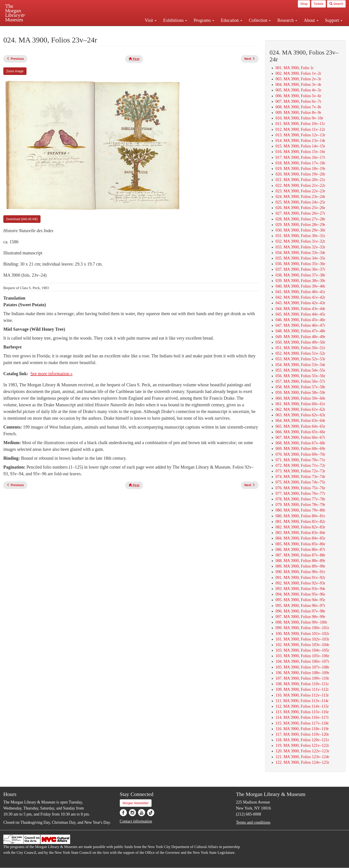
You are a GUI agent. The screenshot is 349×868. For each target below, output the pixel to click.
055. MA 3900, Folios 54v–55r (300, 370)
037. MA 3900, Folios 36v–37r (300, 269)
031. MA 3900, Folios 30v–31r (300, 236)
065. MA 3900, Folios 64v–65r (300, 426)
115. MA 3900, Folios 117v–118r (302, 723)
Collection (260, 20)
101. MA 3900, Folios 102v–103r (302, 639)
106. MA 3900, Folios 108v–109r (302, 673)
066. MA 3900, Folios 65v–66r (300, 432)
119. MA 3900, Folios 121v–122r (302, 745)
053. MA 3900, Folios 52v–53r (300, 359)
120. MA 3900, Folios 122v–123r (302, 751)
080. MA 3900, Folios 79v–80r (300, 510)
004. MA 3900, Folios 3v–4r (298, 85)
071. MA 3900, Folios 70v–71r (300, 460)
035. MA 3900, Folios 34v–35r (300, 258)
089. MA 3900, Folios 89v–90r (300, 566)
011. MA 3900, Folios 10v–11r (300, 124)
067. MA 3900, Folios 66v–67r (300, 437)
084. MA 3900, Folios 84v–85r (300, 538)
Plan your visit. (122, 30)
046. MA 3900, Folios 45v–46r (300, 320)
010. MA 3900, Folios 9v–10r (299, 118)
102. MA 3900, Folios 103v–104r (302, 645)
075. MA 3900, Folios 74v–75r (300, 482)
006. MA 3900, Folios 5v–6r (298, 96)
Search (336, 4)
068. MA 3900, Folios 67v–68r (300, 443)
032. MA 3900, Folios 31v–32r (300, 241)
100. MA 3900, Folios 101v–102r (302, 634)
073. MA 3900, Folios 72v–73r (300, 471)
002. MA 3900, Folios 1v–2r (298, 73)
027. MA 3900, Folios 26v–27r (300, 213)
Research (287, 20)
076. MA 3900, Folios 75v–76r (300, 488)
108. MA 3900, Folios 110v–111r (302, 684)
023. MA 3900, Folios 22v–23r (300, 191)
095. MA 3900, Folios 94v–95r (300, 600)
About (311, 20)
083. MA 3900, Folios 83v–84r (300, 533)
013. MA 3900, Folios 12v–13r (300, 135)
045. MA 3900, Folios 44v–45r (300, 314)
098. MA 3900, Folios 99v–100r (301, 622)
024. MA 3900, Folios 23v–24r (300, 197)
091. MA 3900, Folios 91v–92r (300, 578)
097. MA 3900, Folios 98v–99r (300, 617)
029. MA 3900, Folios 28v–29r (300, 225)
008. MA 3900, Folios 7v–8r (298, 107)
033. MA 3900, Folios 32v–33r (300, 247)
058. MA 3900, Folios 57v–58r (300, 387)
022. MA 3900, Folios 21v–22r (300, 185)
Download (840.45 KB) (22, 219)
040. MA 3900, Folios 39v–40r (300, 286)
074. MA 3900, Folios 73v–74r (300, 477)
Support (334, 20)
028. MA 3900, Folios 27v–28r (300, 219)
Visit (151, 20)
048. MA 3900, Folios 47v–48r (300, 331)
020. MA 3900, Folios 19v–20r (300, 174)
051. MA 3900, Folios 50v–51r (300, 348)
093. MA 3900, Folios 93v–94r (300, 589)
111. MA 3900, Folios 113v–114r (302, 701)
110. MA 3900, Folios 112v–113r (302, 695)
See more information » (52, 374)
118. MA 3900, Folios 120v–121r (302, 740)
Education (231, 20)
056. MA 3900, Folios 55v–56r (300, 376)
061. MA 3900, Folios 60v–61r (300, 404)
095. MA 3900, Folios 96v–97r (300, 606)
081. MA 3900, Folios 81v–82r (300, 522)
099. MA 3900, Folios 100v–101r (302, 628)
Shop (304, 4)
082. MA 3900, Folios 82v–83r (300, 527)
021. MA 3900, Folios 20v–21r (300, 180)
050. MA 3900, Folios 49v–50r (300, 342)
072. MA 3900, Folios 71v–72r (300, 465)
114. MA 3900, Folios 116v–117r (302, 717)
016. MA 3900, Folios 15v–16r (300, 152)
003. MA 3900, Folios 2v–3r (298, 79)
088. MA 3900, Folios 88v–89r (300, 561)
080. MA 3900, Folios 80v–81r (300, 516)
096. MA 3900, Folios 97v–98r (300, 611)
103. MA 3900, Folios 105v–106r (302, 656)
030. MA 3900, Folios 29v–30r (300, 230)
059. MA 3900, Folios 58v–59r (300, 393)
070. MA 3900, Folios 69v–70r (300, 454)
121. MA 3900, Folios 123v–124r (302, 757)
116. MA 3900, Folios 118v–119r (302, 729)
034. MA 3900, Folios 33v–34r (300, 253)
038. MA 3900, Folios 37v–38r (300, 275)
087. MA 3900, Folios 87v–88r (300, 555)
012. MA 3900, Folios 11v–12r (300, 129)
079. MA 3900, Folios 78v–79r (300, 505)
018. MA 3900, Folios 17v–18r (300, 163)
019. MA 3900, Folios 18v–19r (300, 169)
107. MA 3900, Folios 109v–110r (302, 678)
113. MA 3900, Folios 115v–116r (302, 712)
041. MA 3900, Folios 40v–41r (300, 292)
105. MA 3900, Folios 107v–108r (302, 667)
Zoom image (15, 71)
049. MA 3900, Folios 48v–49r (300, 337)
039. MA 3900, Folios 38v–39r (300, 281)
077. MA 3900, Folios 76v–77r (300, 493)
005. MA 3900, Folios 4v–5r (298, 90)
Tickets (319, 4)
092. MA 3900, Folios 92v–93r (300, 583)
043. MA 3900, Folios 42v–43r (300, 303)
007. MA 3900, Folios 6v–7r (298, 101)
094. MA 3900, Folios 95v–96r (300, 594)
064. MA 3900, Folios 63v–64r (300, 421)
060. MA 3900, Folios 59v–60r (300, 398)
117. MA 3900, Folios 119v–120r (302, 734)
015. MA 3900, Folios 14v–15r (300, 146)
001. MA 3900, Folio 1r (295, 68)
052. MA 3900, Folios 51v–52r (300, 353)
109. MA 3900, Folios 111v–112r (302, 689)
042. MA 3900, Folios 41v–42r (300, 297)
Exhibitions (175, 20)
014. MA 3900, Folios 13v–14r (300, 141)
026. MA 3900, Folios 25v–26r (300, 208)
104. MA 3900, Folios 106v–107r (302, 661)
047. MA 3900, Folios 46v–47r (300, 325)
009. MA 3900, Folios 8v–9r (298, 113)
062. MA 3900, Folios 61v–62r (300, 409)
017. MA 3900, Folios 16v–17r (300, 157)
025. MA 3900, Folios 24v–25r (300, 202)
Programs (204, 20)
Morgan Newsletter (136, 803)
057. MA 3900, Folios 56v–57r (300, 381)
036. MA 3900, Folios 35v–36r (300, 264)
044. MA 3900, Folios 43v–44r (300, 309)
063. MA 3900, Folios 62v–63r (300, 415)
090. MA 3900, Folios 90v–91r (300, 572)
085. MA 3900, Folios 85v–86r (300, 544)
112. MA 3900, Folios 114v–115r (302, 706)
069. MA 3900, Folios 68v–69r (300, 449)
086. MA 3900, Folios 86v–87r (300, 550)
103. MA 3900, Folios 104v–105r (302, 650)
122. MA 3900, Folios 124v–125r (302, 762)
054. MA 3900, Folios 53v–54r (300, 365)
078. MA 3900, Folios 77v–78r (300, 499)
